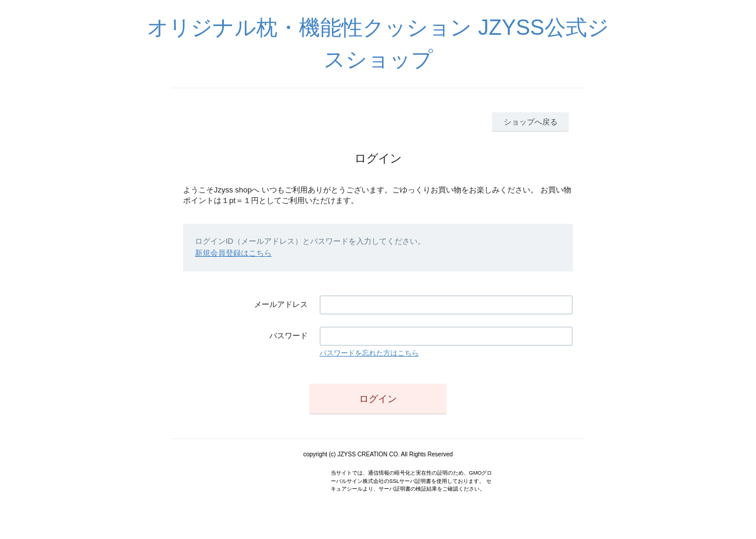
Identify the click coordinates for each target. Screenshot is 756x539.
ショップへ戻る (531, 122)
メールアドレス (281, 304)
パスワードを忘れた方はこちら (369, 353)
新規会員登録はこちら (233, 253)
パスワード (289, 336)
